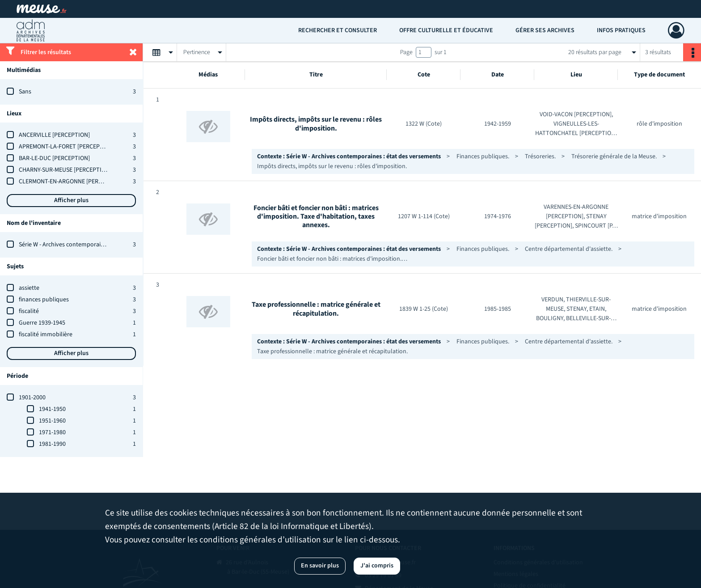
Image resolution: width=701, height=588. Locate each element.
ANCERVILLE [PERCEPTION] (54, 135)
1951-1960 (52, 421)
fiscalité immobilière (46, 334)
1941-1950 (52, 409)
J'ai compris (377, 566)
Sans (25, 92)
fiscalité (29, 311)
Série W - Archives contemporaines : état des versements (93, 245)
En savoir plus (320, 566)
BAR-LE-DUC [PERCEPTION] (54, 158)
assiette (29, 288)
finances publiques (44, 300)
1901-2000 (32, 398)
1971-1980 (52, 432)
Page (406, 52)
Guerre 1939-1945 (42, 323)
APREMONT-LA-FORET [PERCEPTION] (67, 147)
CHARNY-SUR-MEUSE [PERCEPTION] (65, 170)
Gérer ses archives (545, 30)
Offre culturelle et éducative (446, 30)
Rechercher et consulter (338, 30)
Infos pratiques (621, 30)
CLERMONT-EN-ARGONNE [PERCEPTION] (71, 182)
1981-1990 (52, 444)
